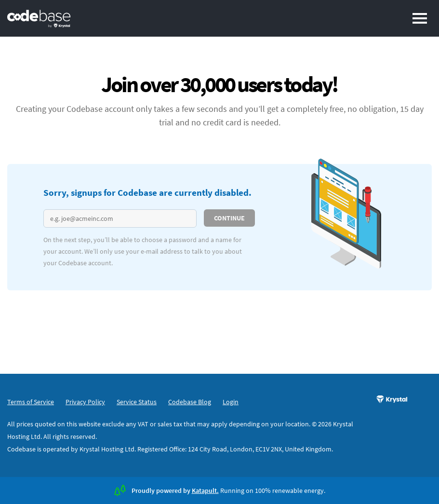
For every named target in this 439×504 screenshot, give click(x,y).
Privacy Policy (85, 402)
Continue (229, 218)
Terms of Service (31, 402)
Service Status (137, 402)
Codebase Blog (190, 402)
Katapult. (205, 490)
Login (231, 402)
